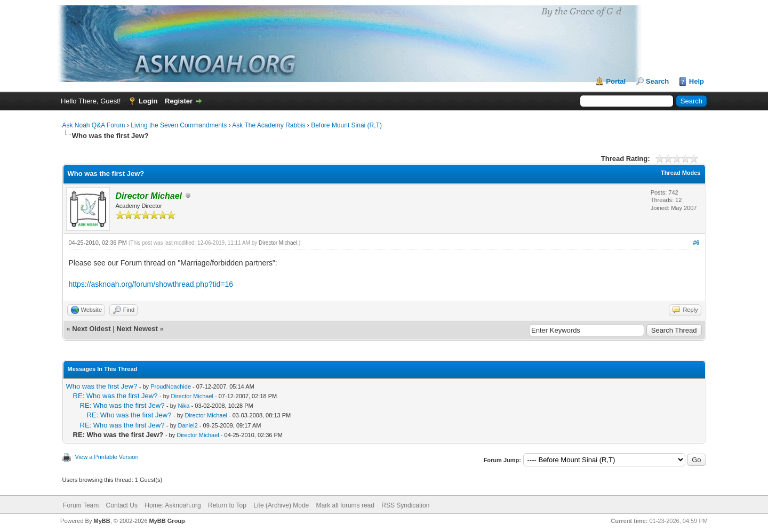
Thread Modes (681, 173)
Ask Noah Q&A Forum (94, 125)
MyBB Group (167, 521)
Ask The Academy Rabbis (269, 125)
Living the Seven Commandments (179, 125)
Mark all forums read (345, 505)
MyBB (102, 521)
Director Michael (278, 243)
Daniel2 (187, 425)
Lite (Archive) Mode (281, 505)
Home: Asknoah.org (173, 505)
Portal (616, 81)
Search (657, 81)
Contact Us (122, 505)
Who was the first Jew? (102, 386)
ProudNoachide (171, 386)
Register (179, 101)
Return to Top (227, 505)
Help (697, 81)
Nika (183, 406)
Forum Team (81, 505)
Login (148, 101)
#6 (696, 243)
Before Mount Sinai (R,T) (346, 125)
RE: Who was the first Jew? (115, 396)
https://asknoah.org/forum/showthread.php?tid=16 (151, 284)
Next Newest (137, 329)
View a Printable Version (107, 457)
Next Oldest (91, 329)
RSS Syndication (405, 505)
